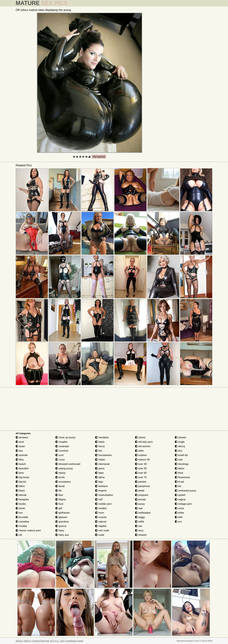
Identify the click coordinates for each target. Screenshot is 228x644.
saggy (140, 517)
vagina (180, 499)
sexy (139, 530)
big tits (21, 482)
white (179, 513)
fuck (59, 504)
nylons (140, 437)
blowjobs (22, 499)
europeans (63, 482)
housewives (103, 455)
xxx (178, 522)
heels (100, 442)
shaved (141, 535)
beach (21, 464)
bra (19, 513)
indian (100, 460)
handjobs (102, 437)
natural (101, 522)
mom (100, 513)
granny (61, 526)
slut (178, 451)
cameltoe (22, 522)
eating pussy (64, 468)
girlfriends (63, 513)
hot (99, 451)
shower (180, 437)
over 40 (141, 464)
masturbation (104, 495)
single (180, 442)
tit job (179, 482)
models (101, 508)
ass (19, 451)
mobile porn (103, 504)
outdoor (141, 455)
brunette (22, 517)
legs (99, 482)
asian (20, 446)
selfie (140, 522)
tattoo (180, 468)
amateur (22, 437)
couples (61, 442)
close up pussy (65, 437)
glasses (61, 517)
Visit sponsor (99, 157)
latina (100, 477)
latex (99, 473)
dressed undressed (68, 464)
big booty (22, 477)
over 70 (141, 477)
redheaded (143, 513)
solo (179, 460)
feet (59, 495)
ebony (60, 473)
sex (139, 526)
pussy (140, 504)
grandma (62, 522)
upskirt (180, 495)
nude (100, 535)
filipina (61, 499)
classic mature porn (28, 530)
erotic (60, 477)
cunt (59, 455)
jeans (100, 468)
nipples (101, 526)
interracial (102, 464)
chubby (21, 526)
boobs (21, 504)
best (20, 473)
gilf (59, 508)
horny (100, 446)
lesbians (101, 486)
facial (60, 486)
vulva (179, 508)
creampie (62, 446)
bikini (20, 486)
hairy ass (62, 535)
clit (19, 535)
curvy (60, 460)
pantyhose (142, 486)
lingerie (101, 491)
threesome (182, 477)
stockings (182, 464)
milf (99, 499)
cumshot (62, 451)
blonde (21, 495)
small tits (181, 455)
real (139, 508)
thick (179, 473)
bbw (20, 460)
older (139, 451)
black (20, 491)
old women (143, 446)
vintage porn (183, 504)
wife (179, 517)
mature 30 (142, 460)
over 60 (141, 473)
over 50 (141, 468)
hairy (60, 530)
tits (178, 486)
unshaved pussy (186, 491)
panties (141, 482)
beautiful (22, 468)
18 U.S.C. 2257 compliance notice (66, 641)
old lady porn (144, 442)
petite (140, 491)
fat (58, 491)
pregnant (142, 495)
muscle (101, 517)
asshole (22, 455)
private (140, 499)
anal (20, 442)
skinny (180, 446)
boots (20, 508)
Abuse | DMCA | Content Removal (32, 641)
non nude (102, 530)
